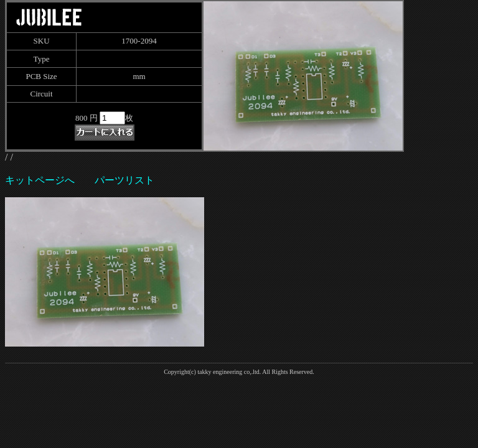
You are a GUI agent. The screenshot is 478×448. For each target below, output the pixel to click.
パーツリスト (124, 180)
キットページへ (40, 180)
